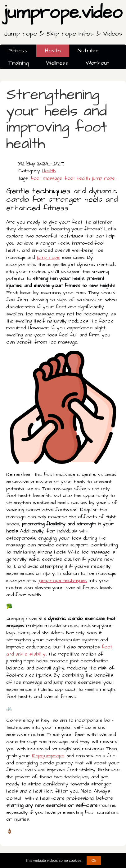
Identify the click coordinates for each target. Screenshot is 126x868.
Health (53, 51)
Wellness (57, 63)
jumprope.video (63, 21)
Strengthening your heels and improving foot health (57, 119)
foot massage (46, 178)
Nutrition (89, 51)
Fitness (18, 51)
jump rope (103, 178)
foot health (77, 178)
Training (19, 63)
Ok (94, 861)
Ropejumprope (48, 756)
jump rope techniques (63, 580)
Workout (97, 63)
